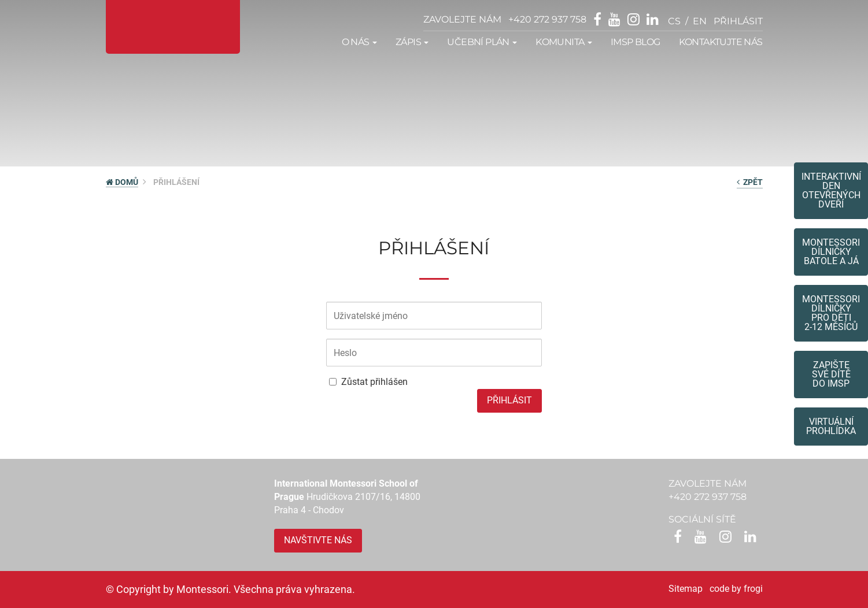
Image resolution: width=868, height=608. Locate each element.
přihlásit (738, 21)
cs (674, 21)
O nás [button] (359, 42)
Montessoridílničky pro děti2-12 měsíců (831, 313)
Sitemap (686, 589)
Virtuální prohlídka (831, 426)
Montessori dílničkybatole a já (831, 252)
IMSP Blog (636, 42)
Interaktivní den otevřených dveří (831, 190)
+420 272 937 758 (547, 19)
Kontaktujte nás (721, 42)
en (700, 21)
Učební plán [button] (482, 42)
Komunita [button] (564, 42)
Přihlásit (509, 400)
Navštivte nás (318, 540)
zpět (750, 182)
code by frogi (736, 589)
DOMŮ (122, 182)
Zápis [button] (412, 42)
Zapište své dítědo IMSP (831, 374)
